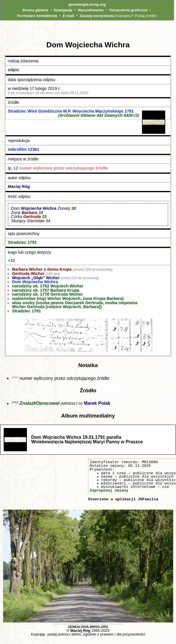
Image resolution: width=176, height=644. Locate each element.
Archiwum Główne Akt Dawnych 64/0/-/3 (98, 115)
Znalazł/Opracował (39, 404)
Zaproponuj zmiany (109, 491)
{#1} (15, 377)
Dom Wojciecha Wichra (35, 282)
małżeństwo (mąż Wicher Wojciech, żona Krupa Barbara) (68, 298)
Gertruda (32, 217)
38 (74, 208)
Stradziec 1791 (22, 242)
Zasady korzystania (97, 16)
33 (41, 213)
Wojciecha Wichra (39, 208)
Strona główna (35, 10)
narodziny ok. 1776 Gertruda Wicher (47, 294)
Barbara (29, 213)
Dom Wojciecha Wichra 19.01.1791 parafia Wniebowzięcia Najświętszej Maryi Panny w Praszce (87, 440)
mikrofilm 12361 (24, 149)
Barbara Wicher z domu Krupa (42, 269)
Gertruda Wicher (28, 274)
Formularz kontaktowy (37, 16)
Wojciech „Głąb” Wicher (36, 278)
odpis (13, 70)
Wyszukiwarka (91, 10)
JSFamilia (148, 500)
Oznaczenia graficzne (128, 10)
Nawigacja (63, 10)
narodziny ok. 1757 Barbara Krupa (45, 290)
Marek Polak (97, 404)
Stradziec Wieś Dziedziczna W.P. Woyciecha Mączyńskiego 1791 (71, 111)
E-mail (68, 16)
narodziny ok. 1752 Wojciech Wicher (48, 286)
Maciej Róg (19, 187)
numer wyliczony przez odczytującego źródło (64, 168)
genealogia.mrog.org (87, 4)
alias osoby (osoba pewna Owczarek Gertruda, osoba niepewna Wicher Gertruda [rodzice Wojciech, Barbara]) (75, 305)
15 (44, 217)
